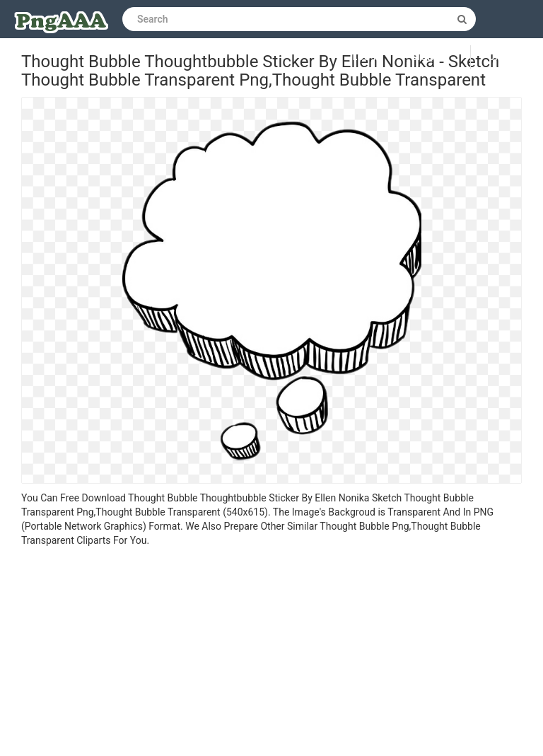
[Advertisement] (271, 653)
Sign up (430, 57)
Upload (507, 57)
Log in (368, 57)
